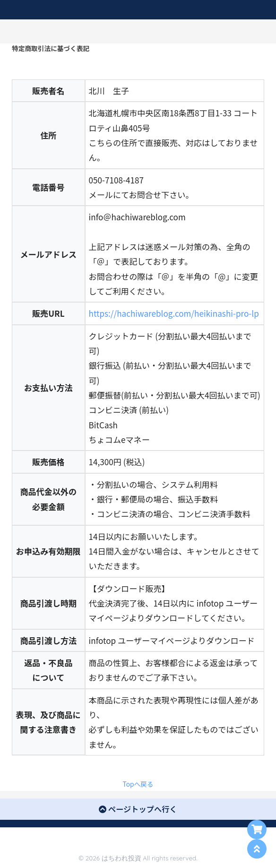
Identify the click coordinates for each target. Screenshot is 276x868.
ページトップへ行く (138, 809)
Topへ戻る (138, 784)
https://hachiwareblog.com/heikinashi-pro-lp (174, 313)
